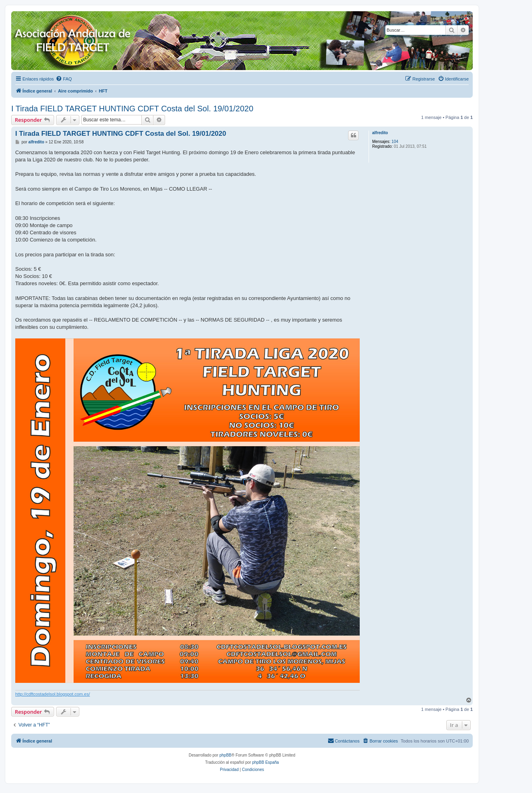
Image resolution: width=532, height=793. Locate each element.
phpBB (226, 755)
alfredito (380, 133)
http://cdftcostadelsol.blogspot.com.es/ (53, 694)
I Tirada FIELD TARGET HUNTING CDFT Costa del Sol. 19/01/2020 (132, 109)
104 (395, 142)
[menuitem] (64, 79)
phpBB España (265, 762)
